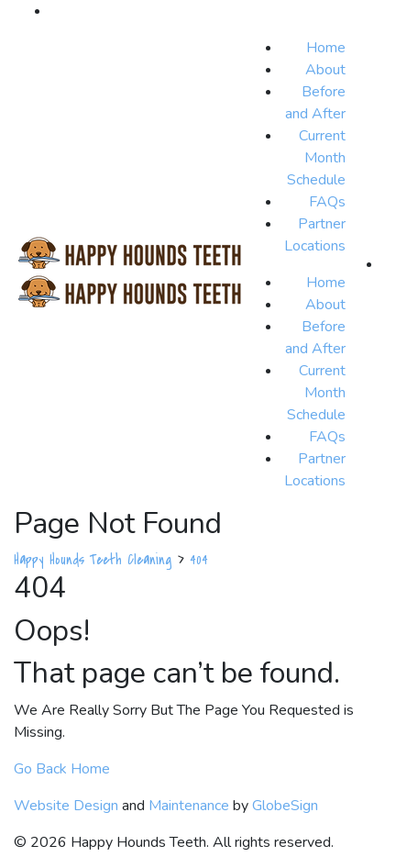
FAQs (327, 202)
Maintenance (189, 806)
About (325, 70)
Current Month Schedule (316, 158)
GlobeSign (285, 806)
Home (326, 48)
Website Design (66, 806)
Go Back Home (62, 769)
